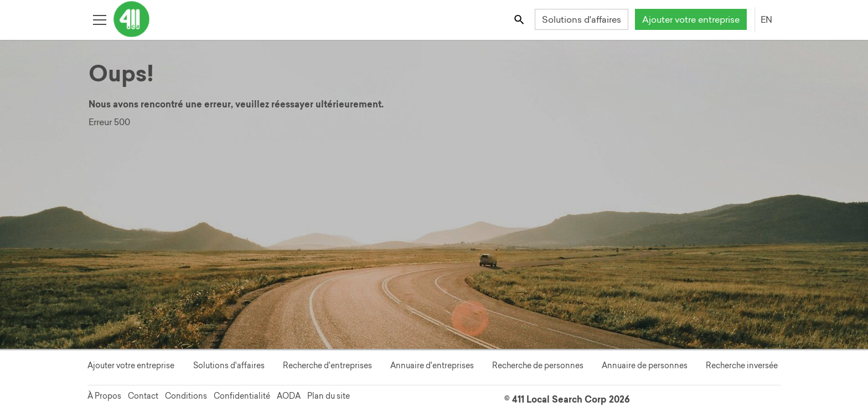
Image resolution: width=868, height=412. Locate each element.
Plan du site (329, 396)
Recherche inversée (742, 365)
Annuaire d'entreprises (432, 365)
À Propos (104, 396)
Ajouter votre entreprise (691, 19)
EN (766, 19)
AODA (289, 396)
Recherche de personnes (538, 365)
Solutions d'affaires (582, 19)
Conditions (186, 396)
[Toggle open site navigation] (99, 19)
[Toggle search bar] (520, 19)
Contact (143, 396)
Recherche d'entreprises (327, 365)
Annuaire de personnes (645, 365)
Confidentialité (242, 396)
